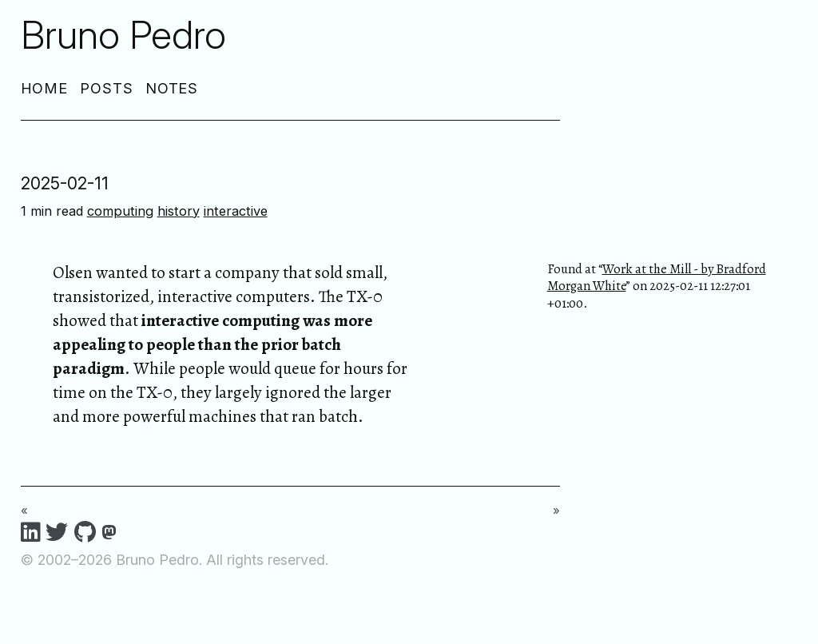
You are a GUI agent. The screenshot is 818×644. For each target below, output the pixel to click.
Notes (172, 88)
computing (120, 211)
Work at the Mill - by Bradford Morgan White (657, 277)
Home (45, 88)
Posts (107, 88)
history (179, 211)
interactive (236, 211)
